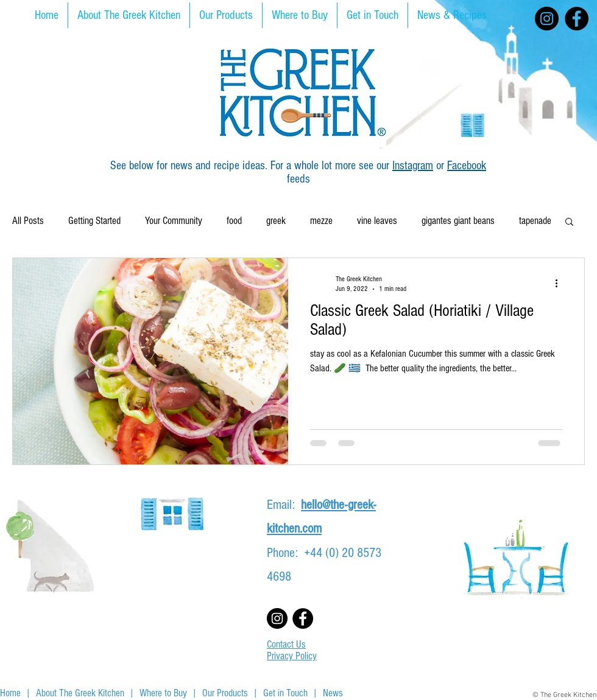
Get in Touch (285, 693)
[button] (569, 222)
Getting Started (94, 221)
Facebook (467, 166)
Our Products (225, 693)
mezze (321, 221)
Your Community (174, 221)
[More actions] (560, 283)
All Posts (28, 221)
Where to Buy (163, 693)
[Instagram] (547, 19)
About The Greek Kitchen (80, 693)
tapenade (535, 221)
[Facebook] (577, 19)
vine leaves (377, 221)
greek (276, 221)
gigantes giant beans (458, 221)
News (333, 693)
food (234, 221)
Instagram (413, 166)
